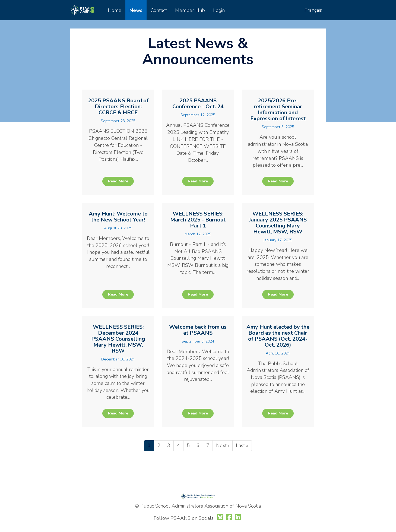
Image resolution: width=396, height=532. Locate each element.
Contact (159, 10)
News (136, 10)
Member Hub (190, 10)
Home (115, 10)
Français (313, 10)
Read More (118, 181)
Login (219, 10)
